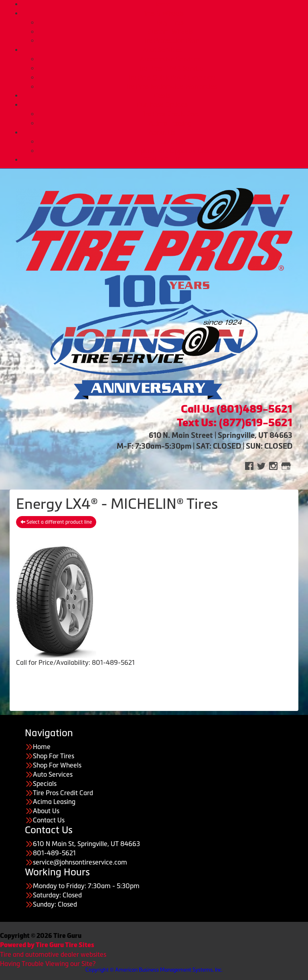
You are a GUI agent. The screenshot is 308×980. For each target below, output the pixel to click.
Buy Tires (170, 22)
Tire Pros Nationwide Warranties (170, 87)
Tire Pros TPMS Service (170, 68)
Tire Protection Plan (170, 40)
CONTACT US (162, 160)
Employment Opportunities (170, 151)
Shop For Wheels (57, 765)
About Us (162, 132)
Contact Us (49, 820)
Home (162, 4)
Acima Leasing (170, 123)
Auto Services (162, 50)
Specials (45, 784)
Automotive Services (170, 59)
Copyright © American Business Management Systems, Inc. (154, 970)
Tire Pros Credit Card (170, 114)
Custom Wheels (170, 32)
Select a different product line (56, 522)
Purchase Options (162, 105)
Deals (162, 95)
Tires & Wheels (162, 13)
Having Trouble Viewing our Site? (48, 964)
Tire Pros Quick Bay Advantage (170, 77)
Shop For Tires (54, 756)
